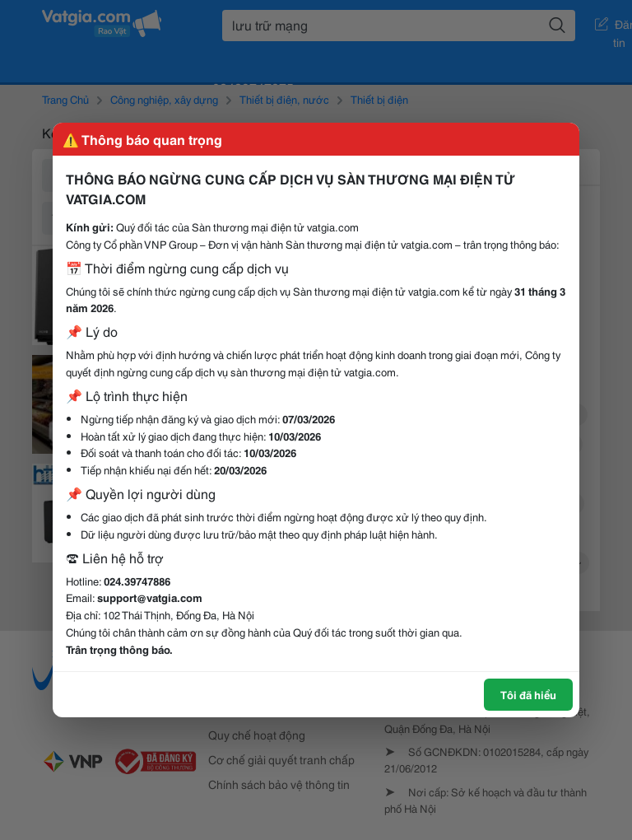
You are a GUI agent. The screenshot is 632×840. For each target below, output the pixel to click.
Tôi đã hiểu (528, 694)
